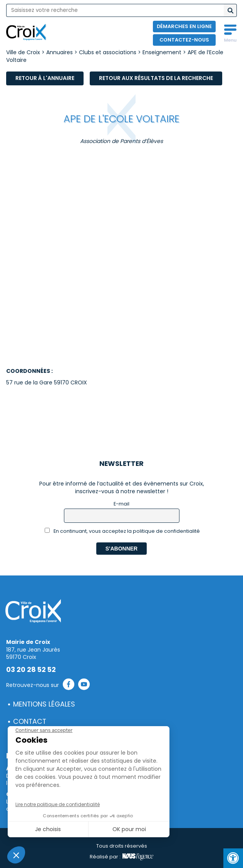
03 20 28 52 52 (31, 670)
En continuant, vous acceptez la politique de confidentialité (122, 531)
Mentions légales (44, 704)
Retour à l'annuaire (45, 78)
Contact (30, 722)
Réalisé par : (121, 857)
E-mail (121, 504)
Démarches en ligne (184, 26)
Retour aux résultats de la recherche (156, 78)
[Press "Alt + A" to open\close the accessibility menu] (233, 858)
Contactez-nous (184, 40)
